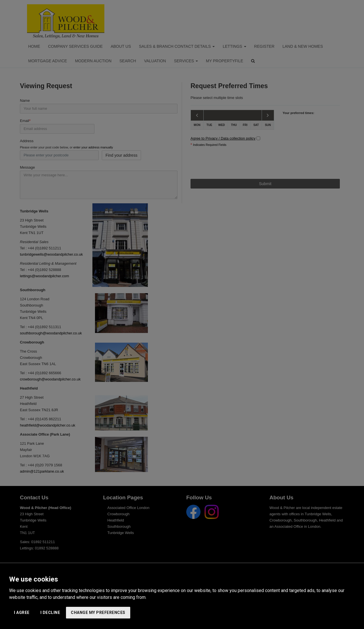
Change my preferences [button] (98, 613)
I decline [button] (50, 613)
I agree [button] (22, 613)
